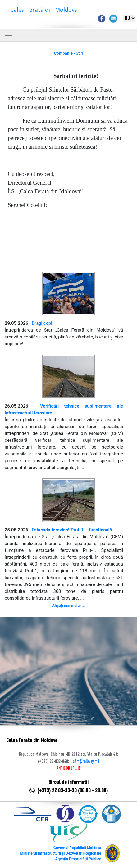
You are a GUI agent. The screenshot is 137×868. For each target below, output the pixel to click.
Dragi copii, (43, 323)
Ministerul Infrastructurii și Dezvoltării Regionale (60, 853)
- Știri (68, 53)
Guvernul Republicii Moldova (77, 848)
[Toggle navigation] (8, 35)
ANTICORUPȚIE (68, 768)
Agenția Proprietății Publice (78, 859)
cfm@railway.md (86, 762)
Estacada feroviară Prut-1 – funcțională (72, 530)
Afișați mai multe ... (68, 606)
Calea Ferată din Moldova (44, 10)
